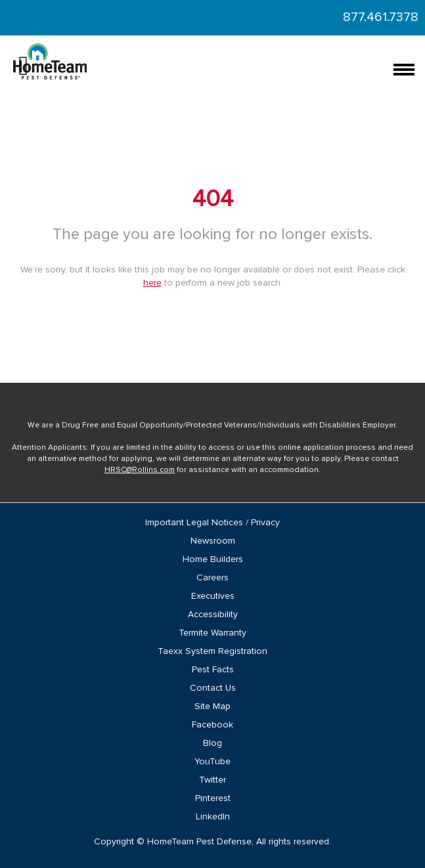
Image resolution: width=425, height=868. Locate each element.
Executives (213, 596)
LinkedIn (213, 817)
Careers (212, 578)
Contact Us (213, 688)
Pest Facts (213, 670)
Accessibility (213, 615)
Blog (212, 743)
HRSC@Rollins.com (140, 470)
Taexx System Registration (212, 651)
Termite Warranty (212, 633)
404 (213, 200)
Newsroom (213, 541)
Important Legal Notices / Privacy (212, 523)
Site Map (212, 706)
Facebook (212, 725)
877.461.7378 (381, 17)
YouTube (212, 762)
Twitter (212, 780)
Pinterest (213, 798)
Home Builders (213, 559)
